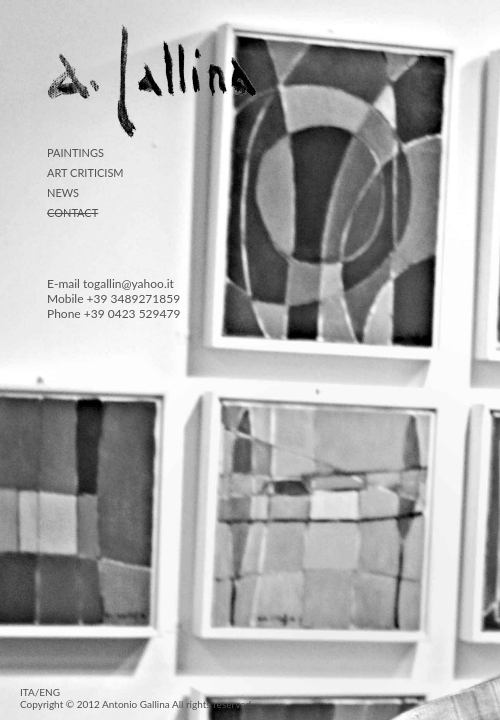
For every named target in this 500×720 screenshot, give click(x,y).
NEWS (63, 192)
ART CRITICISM (85, 172)
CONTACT (72, 212)
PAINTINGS (75, 152)
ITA (27, 692)
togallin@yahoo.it (128, 283)
